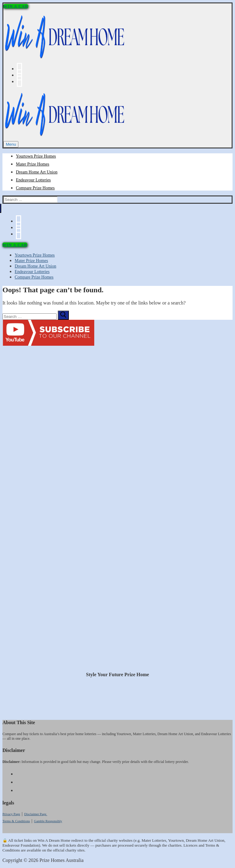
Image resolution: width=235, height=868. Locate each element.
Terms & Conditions (16, 821)
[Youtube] (19, 75)
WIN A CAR (16, 6)
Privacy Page (11, 814)
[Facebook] (19, 69)
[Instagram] (19, 81)
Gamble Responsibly (48, 821)
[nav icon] (11, 144)
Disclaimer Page (36, 814)
